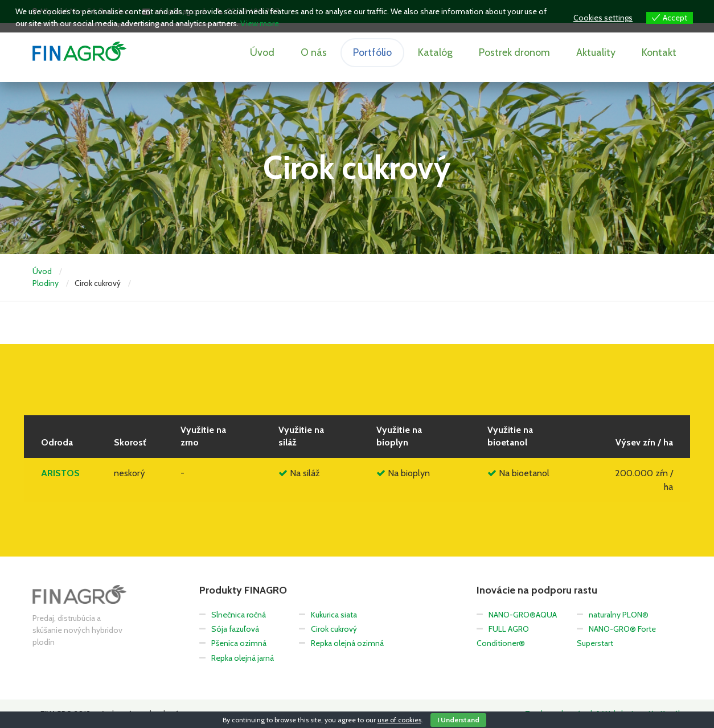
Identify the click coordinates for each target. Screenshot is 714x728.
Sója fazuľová (235, 629)
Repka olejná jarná (243, 658)
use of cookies (399, 720)
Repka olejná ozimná (347, 643)
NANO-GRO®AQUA (523, 615)
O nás (314, 52)
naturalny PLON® (619, 615)
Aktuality (596, 52)
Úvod (262, 52)
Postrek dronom (514, 52)
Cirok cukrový (334, 629)
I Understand (458, 720)
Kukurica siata (334, 615)
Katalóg (435, 52)
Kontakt (659, 52)
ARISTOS (60, 473)
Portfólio (372, 52)
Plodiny (46, 283)
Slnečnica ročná (239, 615)
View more (260, 23)
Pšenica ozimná (239, 643)
